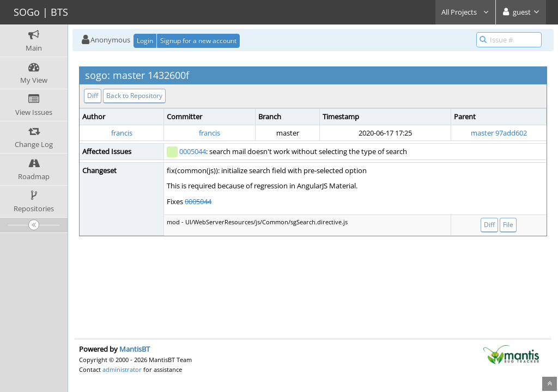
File (508, 225)
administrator (122, 369)
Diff (93, 96)
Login (145, 41)
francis (122, 133)
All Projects (465, 12)
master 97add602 (499, 133)
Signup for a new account (198, 41)
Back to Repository (134, 96)
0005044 (193, 151)
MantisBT (135, 349)
